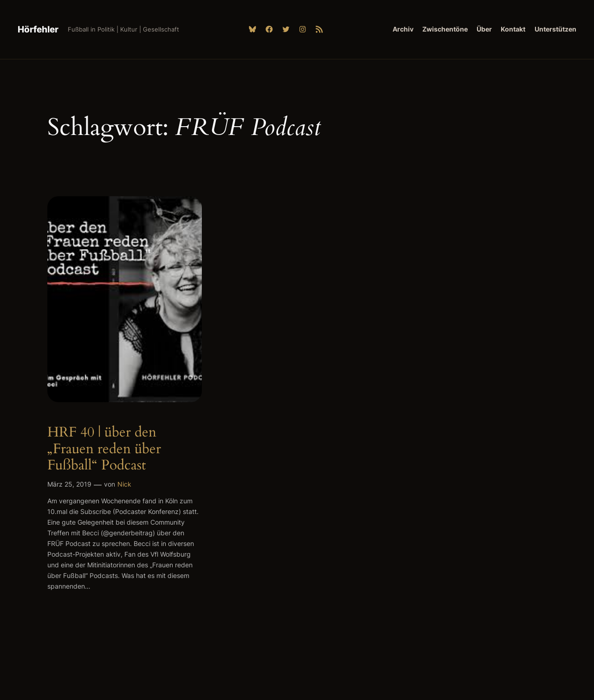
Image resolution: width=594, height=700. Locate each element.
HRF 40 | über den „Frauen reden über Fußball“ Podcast (104, 449)
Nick (124, 484)
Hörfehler (38, 29)
